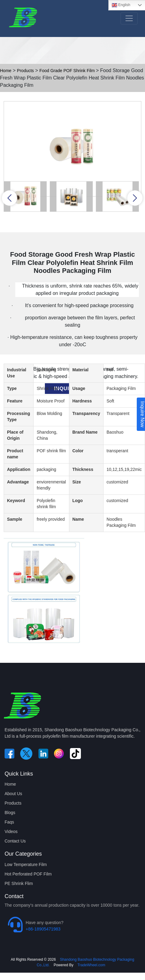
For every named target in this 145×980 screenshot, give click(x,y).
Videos (11, 831)
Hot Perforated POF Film (28, 874)
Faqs (9, 822)
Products (25, 71)
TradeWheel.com (91, 965)
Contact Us (15, 841)
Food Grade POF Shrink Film (68, 71)
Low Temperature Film (26, 864)
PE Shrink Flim (19, 883)
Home (6, 71)
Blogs (10, 813)
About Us (13, 794)
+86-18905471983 (43, 929)
